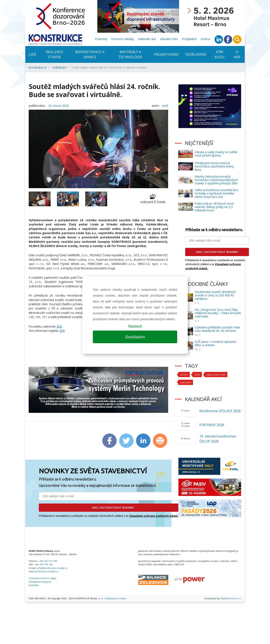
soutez (184, 375)
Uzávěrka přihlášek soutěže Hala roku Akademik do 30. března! (217, 329)
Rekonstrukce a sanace (90, 54)
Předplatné (189, 39)
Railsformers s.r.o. (231, 598)
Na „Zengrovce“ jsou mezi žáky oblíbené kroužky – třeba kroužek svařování (218, 313)
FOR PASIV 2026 (212, 425)
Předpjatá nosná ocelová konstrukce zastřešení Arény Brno (214, 166)
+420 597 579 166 (43, 564)
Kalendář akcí (147, 39)
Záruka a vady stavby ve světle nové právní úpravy (216, 154)
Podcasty (101, 39)
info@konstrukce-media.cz (52, 568)
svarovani (185, 382)
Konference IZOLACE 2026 (220, 411)
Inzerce (206, 39)
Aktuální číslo (169, 39)
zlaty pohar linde (215, 375)
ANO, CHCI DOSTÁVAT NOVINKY (113, 508)
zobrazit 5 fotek (153, 199)
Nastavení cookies (116, 598)
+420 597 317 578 (48, 561)
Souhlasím (135, 337)
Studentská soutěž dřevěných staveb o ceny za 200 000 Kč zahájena (215, 295)
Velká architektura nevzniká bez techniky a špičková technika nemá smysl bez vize (216, 193)
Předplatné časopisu (40, 582)
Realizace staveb (54, 54)
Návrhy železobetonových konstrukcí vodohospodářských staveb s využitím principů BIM (216, 180)
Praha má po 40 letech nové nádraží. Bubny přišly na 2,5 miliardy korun (214, 207)
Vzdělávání (196, 54)
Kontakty (34, 585)
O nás (237, 54)
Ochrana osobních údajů (43, 578)
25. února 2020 (59, 106)
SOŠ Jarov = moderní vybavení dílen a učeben (215, 343)
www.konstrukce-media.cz (43, 571)
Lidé (32, 54)
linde (197, 375)
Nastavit (135, 326)
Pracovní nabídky (123, 39)
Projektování (166, 54)
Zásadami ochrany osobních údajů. (154, 516)
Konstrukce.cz (38, 67)
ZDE (59, 326)
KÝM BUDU (219, 54)
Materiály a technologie (130, 54)
